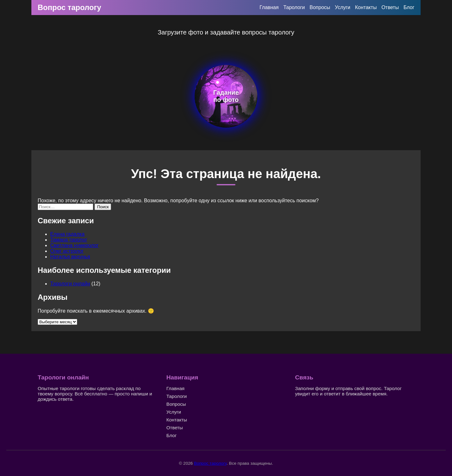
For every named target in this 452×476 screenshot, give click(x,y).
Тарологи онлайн (70, 284)
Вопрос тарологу (69, 7)
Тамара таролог (69, 240)
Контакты (366, 7)
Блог (409, 7)
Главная (269, 7)
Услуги (343, 7)
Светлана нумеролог (74, 245)
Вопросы (320, 7)
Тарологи (294, 7)
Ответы (390, 7)
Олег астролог (67, 251)
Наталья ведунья (70, 257)
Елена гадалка (67, 234)
